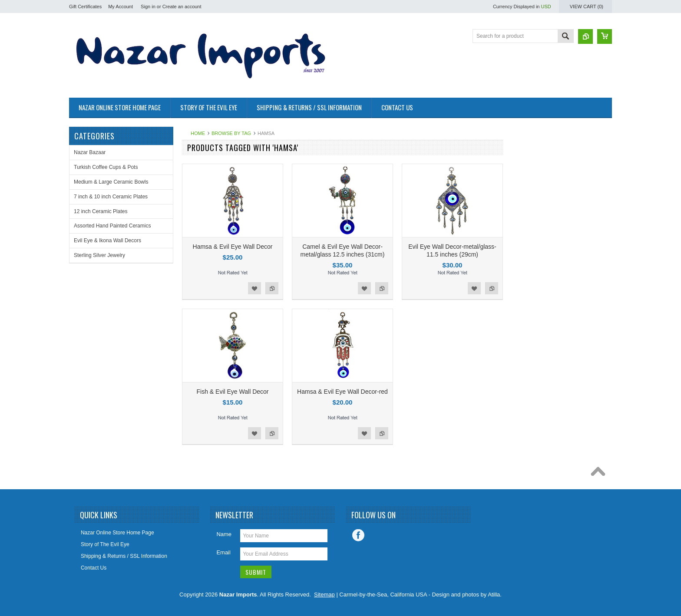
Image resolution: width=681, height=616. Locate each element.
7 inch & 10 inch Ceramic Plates (111, 197)
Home (198, 133)
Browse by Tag (231, 133)
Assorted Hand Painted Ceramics (112, 226)
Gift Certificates (85, 7)
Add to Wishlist (255, 288)
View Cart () (587, 7)
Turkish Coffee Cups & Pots (106, 167)
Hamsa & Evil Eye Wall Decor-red (342, 392)
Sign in (148, 7)
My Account (121, 7)
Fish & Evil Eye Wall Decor (233, 392)
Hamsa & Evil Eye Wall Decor (233, 247)
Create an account (182, 7)
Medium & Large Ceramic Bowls (111, 182)
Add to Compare (272, 288)
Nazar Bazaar (90, 152)
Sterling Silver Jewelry (99, 255)
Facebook (358, 535)
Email (223, 552)
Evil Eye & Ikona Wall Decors (107, 240)
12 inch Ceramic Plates (101, 211)
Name (224, 534)
